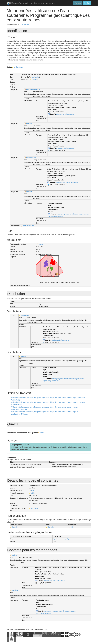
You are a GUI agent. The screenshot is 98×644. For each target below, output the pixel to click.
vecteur (41, 244)
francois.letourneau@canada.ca (67, 182)
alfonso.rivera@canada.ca (65, 114)
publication (36, 77)
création (35, 79)
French (15, 527)
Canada (51, 527)
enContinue (18, 67)
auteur (15, 555)
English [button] (87, 3)
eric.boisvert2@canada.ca (65, 148)
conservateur (31, 157)
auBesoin (34, 508)
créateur (29, 123)
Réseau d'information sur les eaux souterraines (31, 3)
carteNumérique (29, 226)
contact (29, 192)
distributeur (25, 315)
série (42, 433)
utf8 (33, 491)
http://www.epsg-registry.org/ (62, 539)
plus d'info (25, 25)
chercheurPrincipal (33, 89)
